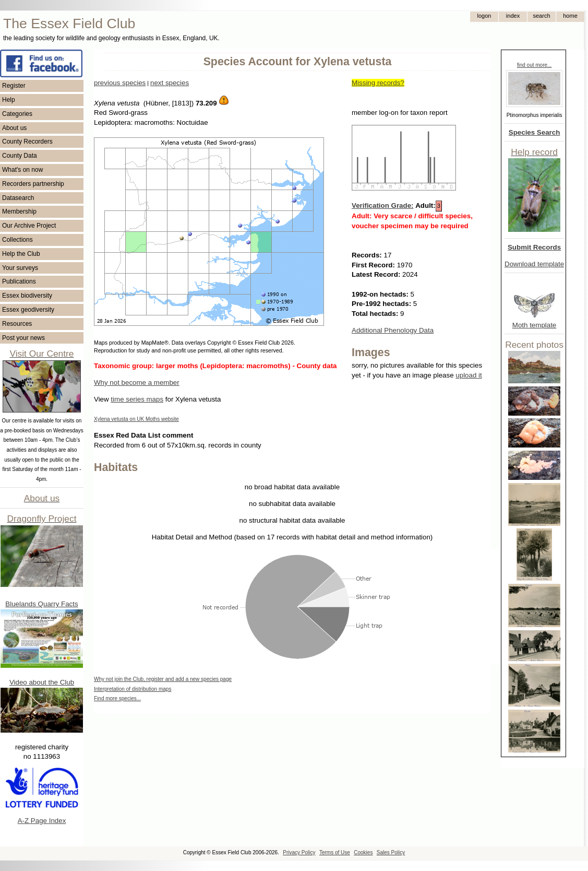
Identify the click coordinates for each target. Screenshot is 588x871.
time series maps (137, 399)
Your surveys (20, 268)
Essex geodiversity (28, 310)
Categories (17, 114)
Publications (19, 281)
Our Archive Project (29, 226)
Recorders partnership (33, 184)
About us (14, 128)
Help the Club (21, 254)
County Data (20, 156)
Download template (534, 264)
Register (14, 86)
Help (9, 100)
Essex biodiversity (27, 296)
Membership (19, 211)
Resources (17, 324)
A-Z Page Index (42, 821)
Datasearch (18, 198)
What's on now (22, 170)
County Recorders (27, 142)
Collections (17, 240)
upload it (469, 375)
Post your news (23, 338)
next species (170, 83)
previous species (120, 83)
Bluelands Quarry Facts (41, 604)
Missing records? (378, 83)
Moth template (534, 325)
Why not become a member (137, 382)
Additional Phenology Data (393, 330)
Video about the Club (42, 682)
